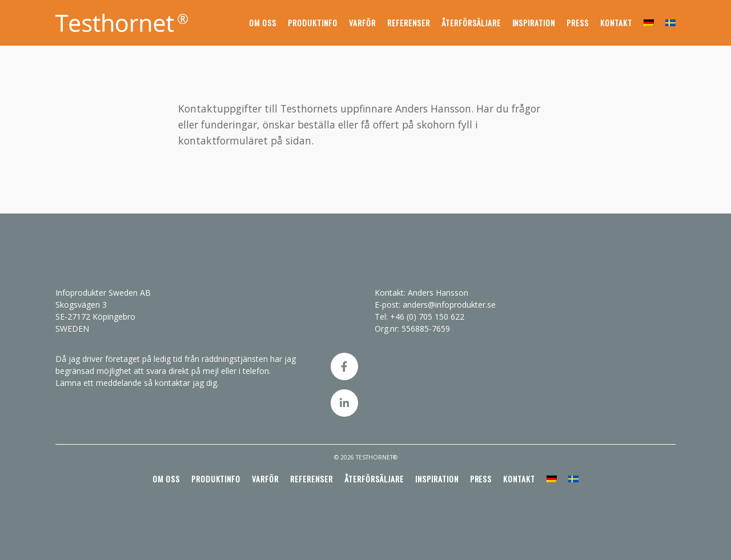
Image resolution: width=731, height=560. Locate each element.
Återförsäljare (471, 23)
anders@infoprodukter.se (449, 305)
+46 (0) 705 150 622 (427, 317)
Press (578, 23)
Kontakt (616, 23)
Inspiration (534, 23)
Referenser (409, 23)
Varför (362, 23)
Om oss (263, 23)
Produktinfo (313, 23)
